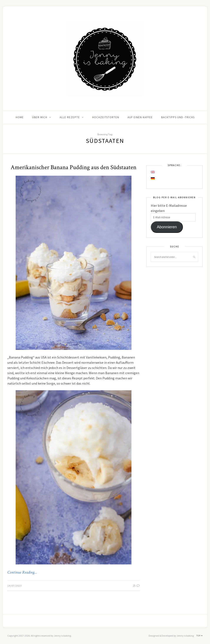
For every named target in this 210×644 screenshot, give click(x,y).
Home (20, 117)
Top (199, 636)
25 (136, 586)
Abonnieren (167, 227)
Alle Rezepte (70, 117)
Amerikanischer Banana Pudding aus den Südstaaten (74, 167)
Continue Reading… (22, 572)
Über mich (40, 117)
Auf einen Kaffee (140, 117)
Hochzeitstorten (106, 117)
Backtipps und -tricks (178, 117)
